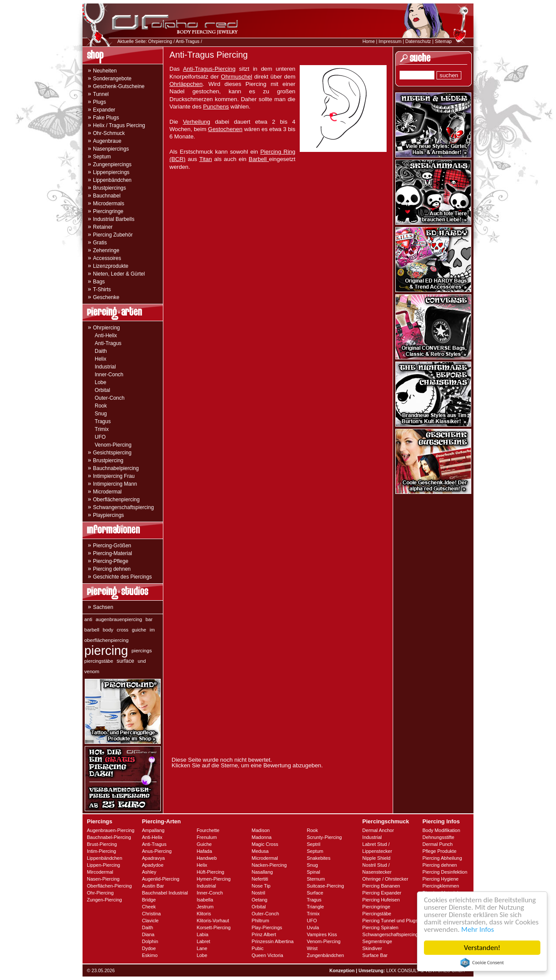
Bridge (149, 900)
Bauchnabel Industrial (165, 893)
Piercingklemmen (440, 886)
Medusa (260, 851)
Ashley (149, 872)
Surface (315, 893)
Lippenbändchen (112, 180)
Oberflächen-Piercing (109, 886)
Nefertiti (260, 879)
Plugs (99, 102)
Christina (151, 914)
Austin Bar (153, 886)
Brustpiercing (108, 460)
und (142, 661)
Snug (101, 414)
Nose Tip (261, 886)
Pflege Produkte (439, 851)
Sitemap (443, 41)
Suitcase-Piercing (325, 886)
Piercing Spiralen (380, 927)
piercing (106, 651)
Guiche (204, 844)
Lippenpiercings (111, 172)
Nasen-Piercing (103, 879)
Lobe (101, 382)
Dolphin (150, 941)
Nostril (258, 893)
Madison (261, 830)
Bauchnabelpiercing (116, 468)
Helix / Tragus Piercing (119, 125)
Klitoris (204, 914)
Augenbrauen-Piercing (111, 830)
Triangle (315, 907)
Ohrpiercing (160, 41)
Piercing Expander (382, 893)
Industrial (105, 367)
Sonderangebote (112, 79)
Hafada (204, 851)
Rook (101, 406)
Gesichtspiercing (112, 453)
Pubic (258, 948)
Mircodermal (100, 872)
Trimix (102, 429)
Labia (203, 934)
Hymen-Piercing (214, 879)
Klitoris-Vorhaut (213, 921)
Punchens (216, 107)
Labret (204, 941)
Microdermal (107, 492)
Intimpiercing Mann (115, 484)
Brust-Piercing (102, 844)
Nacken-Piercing (269, 865)
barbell (92, 630)
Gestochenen (225, 129)
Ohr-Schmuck (109, 133)
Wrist (312, 948)
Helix (101, 359)
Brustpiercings (109, 188)
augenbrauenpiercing (119, 619)
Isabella (205, 900)
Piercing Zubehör (113, 235)
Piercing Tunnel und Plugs (390, 921)
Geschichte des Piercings (122, 577)
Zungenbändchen (325, 955)
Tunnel (101, 94)
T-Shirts (102, 289)
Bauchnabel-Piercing (109, 837)
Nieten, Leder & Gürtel (119, 274)
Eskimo (150, 955)
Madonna (261, 837)
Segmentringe (377, 941)
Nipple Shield (376, 858)
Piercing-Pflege (111, 561)
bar (149, 619)
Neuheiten (105, 71)
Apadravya (154, 858)
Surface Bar (375, 955)
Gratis (100, 243)
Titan (206, 159)
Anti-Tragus (187, 41)
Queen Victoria (267, 955)
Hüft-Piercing (211, 872)
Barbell (259, 159)
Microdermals (109, 204)
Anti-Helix (106, 335)
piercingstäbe (99, 661)
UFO (100, 437)
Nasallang (262, 872)
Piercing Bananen (381, 886)
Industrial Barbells (114, 219)
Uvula (313, 927)
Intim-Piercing (101, 851)
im (152, 630)
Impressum (390, 41)
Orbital (102, 390)
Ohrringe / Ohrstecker (385, 879)
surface (126, 661)
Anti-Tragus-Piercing (209, 69)
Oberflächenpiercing (116, 500)
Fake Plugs (106, 118)
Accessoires (107, 258)
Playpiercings (108, 515)
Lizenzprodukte (111, 266)
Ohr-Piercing (100, 893)
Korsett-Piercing (214, 927)
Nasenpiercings (111, 149)
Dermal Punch (437, 844)
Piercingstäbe (377, 914)
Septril (313, 844)
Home (368, 41)
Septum (102, 157)
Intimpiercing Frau (114, 476)
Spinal (313, 872)
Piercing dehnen (112, 569)
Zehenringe (106, 250)
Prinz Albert (264, 934)
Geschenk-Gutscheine (119, 86)
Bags (99, 282)
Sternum (316, 879)
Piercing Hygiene (440, 879)
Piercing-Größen (112, 546)
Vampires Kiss (322, 934)
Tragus (103, 421)
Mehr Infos (478, 929)
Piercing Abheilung (442, 858)
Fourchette (208, 830)
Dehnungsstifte (438, 837)
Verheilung (197, 122)
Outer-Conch (110, 398)
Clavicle (151, 921)
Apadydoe (153, 865)
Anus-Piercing (157, 851)
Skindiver (372, 948)
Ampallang (153, 830)
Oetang (259, 900)
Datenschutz (418, 41)
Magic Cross (265, 844)
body (108, 630)
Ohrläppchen (186, 84)
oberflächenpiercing (106, 640)
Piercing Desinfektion (445, 872)
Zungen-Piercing (104, 900)
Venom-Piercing (113, 445)
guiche (139, 630)
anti (88, 619)
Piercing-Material (113, 553)
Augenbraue (107, 141)
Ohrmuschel (237, 77)
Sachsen (103, 607)
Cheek (149, 907)
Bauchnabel (107, 196)
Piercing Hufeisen (381, 900)
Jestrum (205, 907)
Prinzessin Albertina (273, 941)
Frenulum (207, 837)
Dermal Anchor (378, 830)
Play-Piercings (267, 927)
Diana (148, 934)
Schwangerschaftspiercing (123, 507)
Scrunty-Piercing (324, 837)
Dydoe (149, 948)
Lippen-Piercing (103, 865)
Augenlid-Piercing (161, 879)
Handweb (207, 858)
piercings (142, 650)
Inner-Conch (109, 375)
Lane (202, 948)
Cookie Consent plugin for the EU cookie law (482, 963)
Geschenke (106, 297)
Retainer (103, 227)
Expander (104, 110)
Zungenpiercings (112, 164)
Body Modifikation (441, 830)
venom (92, 671)
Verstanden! (482, 948)
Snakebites (318, 858)
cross (123, 630)
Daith (101, 351)
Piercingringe (108, 211)
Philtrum (260, 921)
